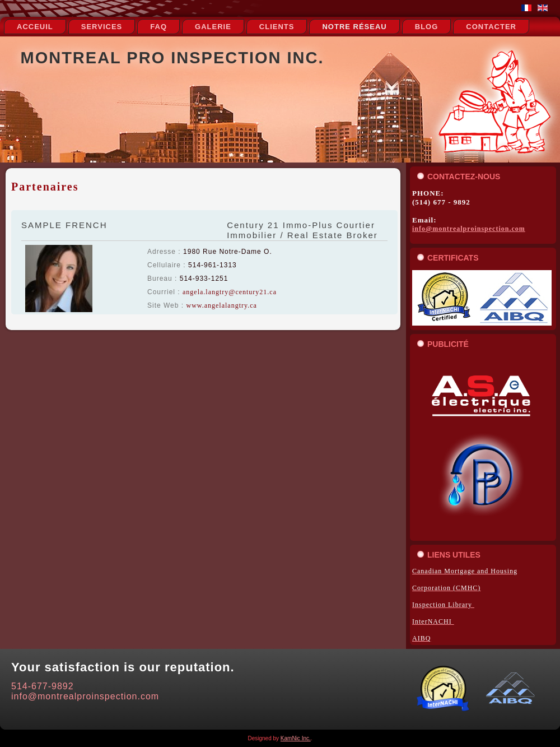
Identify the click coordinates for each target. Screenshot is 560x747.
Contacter (491, 27)
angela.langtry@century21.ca (230, 292)
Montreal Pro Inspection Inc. (172, 58)
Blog (427, 27)
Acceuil (35, 27)
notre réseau (354, 27)
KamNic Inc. (296, 738)
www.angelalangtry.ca (221, 305)
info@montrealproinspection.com (469, 229)
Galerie (213, 27)
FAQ (158, 27)
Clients (277, 27)
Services (102, 27)
